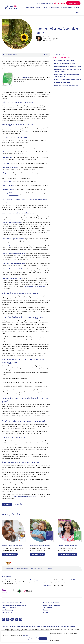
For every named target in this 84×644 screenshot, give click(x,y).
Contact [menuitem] (77, 12)
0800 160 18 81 (71, 580)
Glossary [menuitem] (45, 612)
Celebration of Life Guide (68, 554)
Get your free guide (10, 554)
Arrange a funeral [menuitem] (42, 8)
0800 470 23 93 (59, 3)
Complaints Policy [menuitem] (7, 610)
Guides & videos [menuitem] (54, 8)
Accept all (43, 639)
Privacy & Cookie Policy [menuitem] (9, 608)
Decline (33, 639)
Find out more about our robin (43, 569)
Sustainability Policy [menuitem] (8, 612)
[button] (4, 55)
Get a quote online (73, 3)
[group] (26, 55)
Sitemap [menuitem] (45, 610)
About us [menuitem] (77, 8)
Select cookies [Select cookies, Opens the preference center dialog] (21, 639)
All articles (7, 504)
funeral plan (9, 580)
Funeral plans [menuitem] (30, 8)
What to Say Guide (37, 554)
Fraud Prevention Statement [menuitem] (51, 605)
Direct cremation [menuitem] (67, 8)
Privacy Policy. (25, 635)
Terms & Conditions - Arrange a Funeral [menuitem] (14, 605)
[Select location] (60, 585)
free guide (27, 77)
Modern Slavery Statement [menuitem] (51, 603)
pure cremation (14, 195)
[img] (44, 55)
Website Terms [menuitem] (47, 608)
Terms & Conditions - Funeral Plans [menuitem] (12, 603)
